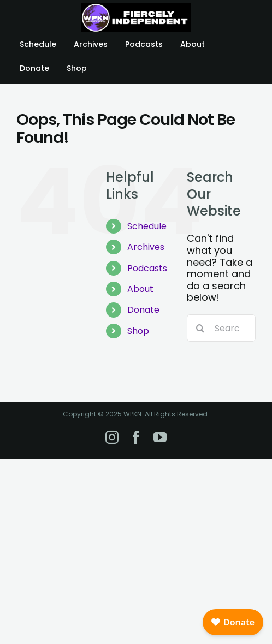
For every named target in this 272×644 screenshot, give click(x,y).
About (140, 289)
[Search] (200, 328)
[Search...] (221, 328)
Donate (143, 310)
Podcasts (147, 268)
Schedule (147, 226)
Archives (146, 247)
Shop (138, 331)
